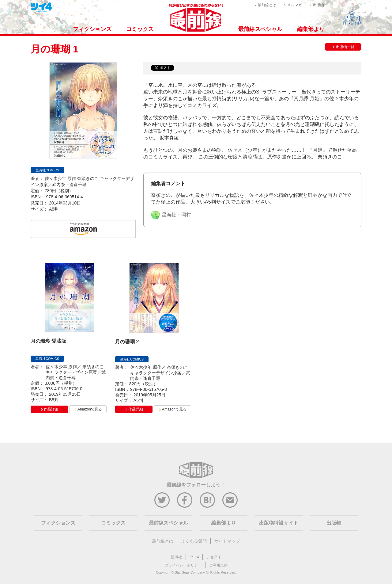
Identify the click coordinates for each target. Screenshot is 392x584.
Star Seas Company (190, 572)
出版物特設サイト (279, 523)
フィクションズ (92, 29)
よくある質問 (194, 541)
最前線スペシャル (260, 29)
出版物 (318, 5)
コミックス (140, 29)
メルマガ (295, 5)
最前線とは (267, 5)
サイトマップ (227, 541)
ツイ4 (194, 557)
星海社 (176, 557)
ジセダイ (214, 557)
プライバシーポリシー (183, 565)
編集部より (311, 29)
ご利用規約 (218, 565)
